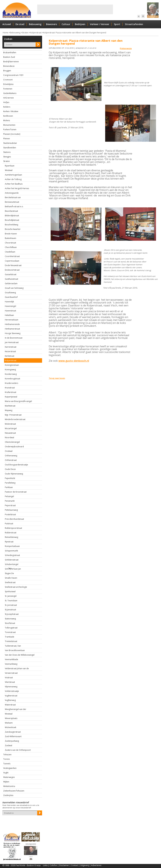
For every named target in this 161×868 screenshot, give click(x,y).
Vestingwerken (10, 768)
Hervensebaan (12, 320)
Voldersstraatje (12, 691)
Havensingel (10, 306)
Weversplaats (11, 718)
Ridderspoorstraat (13, 528)
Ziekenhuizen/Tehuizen (14, 791)
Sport (117, 24)
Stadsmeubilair (10, 143)
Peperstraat (10, 505)
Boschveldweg (11, 225)
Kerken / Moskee (11, 111)
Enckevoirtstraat (12, 270)
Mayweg (9, 410)
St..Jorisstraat (11, 605)
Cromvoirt (8, 80)
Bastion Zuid (9, 57)
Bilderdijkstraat (12, 216)
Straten (25, 33)
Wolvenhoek (11, 727)
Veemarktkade (11, 659)
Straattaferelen (134, 24)
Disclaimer (64, 865)
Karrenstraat (11, 347)
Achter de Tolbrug (13, 179)
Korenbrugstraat (12, 379)
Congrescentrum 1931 (13, 75)
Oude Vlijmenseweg (14, 474)
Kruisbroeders (11, 383)
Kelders (7, 107)
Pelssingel (9, 496)
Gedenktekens (10, 93)
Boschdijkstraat (12, 220)
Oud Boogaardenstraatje (16, 465)
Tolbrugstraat (11, 628)
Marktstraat (10, 406)
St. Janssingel (11, 596)
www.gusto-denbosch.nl (74, 361)
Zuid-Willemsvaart (13, 736)
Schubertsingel (12, 564)
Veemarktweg (11, 664)
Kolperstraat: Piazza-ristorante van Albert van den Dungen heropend (75, 33)
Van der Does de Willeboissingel (20, 655)
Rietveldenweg (11, 537)
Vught (6, 773)
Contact (75, 865)
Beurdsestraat (11, 211)
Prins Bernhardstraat (14, 519)
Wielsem (9, 723)
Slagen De (9, 573)
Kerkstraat (10, 356)
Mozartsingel (11, 428)
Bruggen (7, 71)
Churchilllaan (11, 247)
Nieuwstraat (10, 433)
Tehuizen (7, 755)
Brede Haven (11, 234)
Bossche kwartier (13, 229)
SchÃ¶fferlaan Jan (13, 569)
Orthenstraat (11, 460)
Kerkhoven (8, 116)
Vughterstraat (11, 696)
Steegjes (7, 157)
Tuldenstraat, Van (13, 646)
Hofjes (6, 102)
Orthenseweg (11, 456)
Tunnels (7, 764)
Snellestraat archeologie (16, 587)
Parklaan (9, 487)
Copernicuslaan (12, 261)
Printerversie (126, 48)
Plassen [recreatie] (12, 134)
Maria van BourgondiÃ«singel (18, 401)
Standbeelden (10, 148)
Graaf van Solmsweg (14, 288)
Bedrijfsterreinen (11, 62)
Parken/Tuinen (10, 129)
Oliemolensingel (12, 442)
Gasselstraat (11, 274)
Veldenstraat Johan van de (17, 668)
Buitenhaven (11, 238)
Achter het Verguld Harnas (17, 188)
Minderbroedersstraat (15, 419)
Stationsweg (10, 619)
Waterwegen (9, 777)
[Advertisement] (75, 9)
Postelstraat (10, 514)
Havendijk (9, 302)
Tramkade (10, 637)
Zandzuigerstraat (13, 732)
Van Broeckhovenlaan (15, 650)
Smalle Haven (11, 578)
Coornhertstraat (12, 256)
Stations (7, 152)
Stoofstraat (10, 623)
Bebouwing (35, 24)
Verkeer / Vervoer (100, 24)
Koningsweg (10, 370)
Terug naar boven (57, 378)
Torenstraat (10, 632)
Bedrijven (80, 24)
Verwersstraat (11, 673)
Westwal (9, 170)
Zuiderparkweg (12, 741)
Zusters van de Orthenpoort (18, 750)
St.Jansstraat (10, 610)
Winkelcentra (9, 786)
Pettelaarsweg (11, 510)
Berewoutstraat (12, 202)
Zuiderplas (8, 795)
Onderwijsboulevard (14, 447)
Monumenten (9, 125)
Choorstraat (10, 243)
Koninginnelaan (12, 365)
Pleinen (7, 139)
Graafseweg (10, 293)
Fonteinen (8, 89)
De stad (20, 24)
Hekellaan (9, 315)
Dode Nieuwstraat (13, 265)
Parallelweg (10, 483)
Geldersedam (11, 283)
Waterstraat (10, 705)
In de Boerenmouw (14, 338)
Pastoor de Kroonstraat (16, 492)
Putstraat (9, 524)
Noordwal (9, 437)
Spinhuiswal (10, 591)
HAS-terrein (8, 98)
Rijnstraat (9, 542)
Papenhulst (10, 478)
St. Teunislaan (11, 601)
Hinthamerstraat (12, 329)
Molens (7, 120)
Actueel (7, 24)
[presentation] (21, 821)
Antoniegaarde (12, 193)
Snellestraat (10, 582)
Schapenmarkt (11, 551)
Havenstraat (10, 311)
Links (45, 865)
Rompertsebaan (12, 546)
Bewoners (52, 24)
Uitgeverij (85, 865)
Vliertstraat (10, 682)
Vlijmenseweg (11, 687)
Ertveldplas (8, 84)
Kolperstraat (36, 33)
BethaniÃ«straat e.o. (14, 206)
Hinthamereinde (12, 324)
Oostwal (9, 451)
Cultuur (66, 24)
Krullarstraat (11, 392)
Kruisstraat (10, 388)
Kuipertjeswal (11, 397)
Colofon (53, 865)
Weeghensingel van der (16, 709)
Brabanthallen (10, 52)
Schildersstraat (12, 560)
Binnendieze (9, 66)
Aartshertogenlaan (13, 175)
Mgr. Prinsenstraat (13, 415)
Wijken (6, 782)
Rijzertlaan (10, 166)
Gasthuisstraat (11, 279)
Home (6, 33)
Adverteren (96, 865)
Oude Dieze (10, 469)
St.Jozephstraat (12, 614)
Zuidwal (8, 745)
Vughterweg (10, 700)
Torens (6, 759)
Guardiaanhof (11, 297)
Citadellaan (10, 252)
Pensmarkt (10, 501)
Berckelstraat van (13, 197)
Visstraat (9, 678)
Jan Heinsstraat (12, 342)
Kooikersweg (11, 374)
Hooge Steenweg (13, 333)
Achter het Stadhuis (14, 184)
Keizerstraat (10, 351)
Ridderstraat (11, 533)
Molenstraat (10, 424)
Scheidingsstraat (12, 555)
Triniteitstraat (11, 641)
